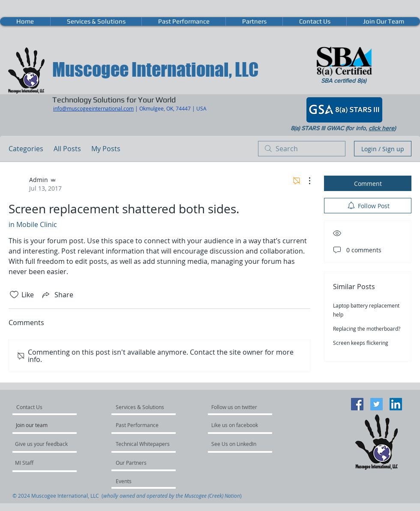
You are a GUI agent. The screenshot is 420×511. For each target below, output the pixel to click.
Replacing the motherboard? (367, 329)
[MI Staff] (38, 463)
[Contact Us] (39, 407)
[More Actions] (305, 181)
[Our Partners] (139, 463)
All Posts (67, 149)
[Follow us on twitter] (235, 407)
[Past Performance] (139, 425)
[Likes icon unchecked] (14, 295)
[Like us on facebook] (237, 425)
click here (381, 128)
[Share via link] (57, 295)
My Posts (106, 149)
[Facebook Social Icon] (357, 404)
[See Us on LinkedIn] (234, 444)
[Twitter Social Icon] (376, 404)
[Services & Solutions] (140, 407)
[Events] (139, 481)
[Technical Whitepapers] (143, 444)
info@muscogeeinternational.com (93, 108)
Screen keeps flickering (361, 343)
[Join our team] (39, 425)
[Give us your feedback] (46, 444)
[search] (302, 149)
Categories (26, 149)
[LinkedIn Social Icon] (396, 404)
